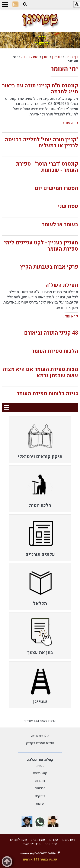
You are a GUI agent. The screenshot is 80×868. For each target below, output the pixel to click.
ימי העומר (64, 69)
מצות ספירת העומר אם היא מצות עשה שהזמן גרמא (40, 373)
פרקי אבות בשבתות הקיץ (49, 267)
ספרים (40, 766)
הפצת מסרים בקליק (40, 743)
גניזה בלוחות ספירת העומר (47, 394)
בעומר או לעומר (60, 225)
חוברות (40, 781)
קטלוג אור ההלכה (40, 760)
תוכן (45, 57)
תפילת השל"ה (62, 285)
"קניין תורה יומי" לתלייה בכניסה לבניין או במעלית (41, 143)
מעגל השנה (30, 57)
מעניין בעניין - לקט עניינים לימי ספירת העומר (41, 246)
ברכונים (40, 788)
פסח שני (68, 206)
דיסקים (40, 796)
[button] (25, 4)
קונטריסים (40, 773)
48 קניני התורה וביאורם (51, 333)
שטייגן (57, 57)
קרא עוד (71, 123)
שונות (40, 804)
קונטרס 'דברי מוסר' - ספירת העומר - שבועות (47, 167)
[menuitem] (40, 440)
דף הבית (72, 57)
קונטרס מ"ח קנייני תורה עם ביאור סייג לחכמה (40, 89)
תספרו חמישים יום (56, 188)
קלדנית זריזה (40, 736)
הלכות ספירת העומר (55, 351)
